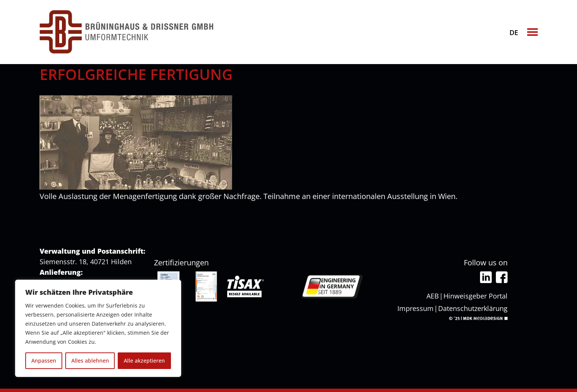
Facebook (502, 277)
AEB (433, 296)
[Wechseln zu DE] (514, 32)
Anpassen (44, 361)
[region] (98, 328)
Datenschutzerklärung (473, 308)
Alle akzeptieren (144, 361)
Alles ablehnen (90, 361)
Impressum (415, 308)
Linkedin (486, 277)
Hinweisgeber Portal (475, 296)
